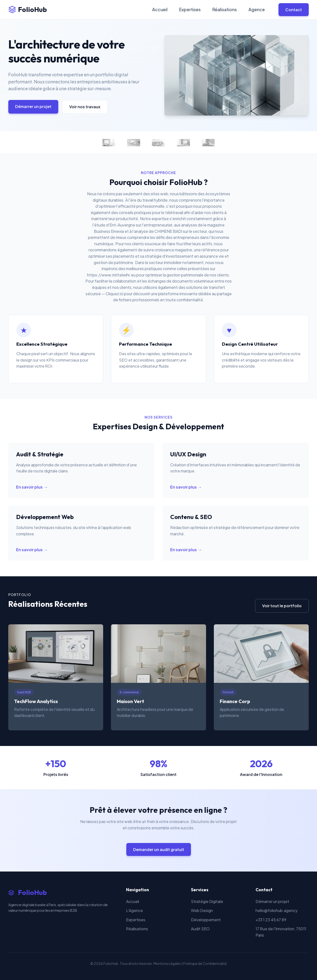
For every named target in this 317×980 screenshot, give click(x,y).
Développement (206, 920)
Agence (257, 10)
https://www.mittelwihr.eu (111, 275)
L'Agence (134, 910)
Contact (294, 10)
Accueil (160, 10)
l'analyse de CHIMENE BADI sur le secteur (170, 231)
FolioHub (28, 9)
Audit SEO (200, 929)
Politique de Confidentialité (205, 963)
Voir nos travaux (85, 107)
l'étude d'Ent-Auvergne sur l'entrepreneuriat (132, 225)
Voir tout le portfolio (282, 606)
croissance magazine (173, 250)
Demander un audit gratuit (159, 849)
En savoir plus (29, 487)
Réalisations (225, 10)
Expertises (190, 10)
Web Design (202, 910)
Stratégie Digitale (207, 901)
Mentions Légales (167, 963)
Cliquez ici (114, 294)
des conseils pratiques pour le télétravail (147, 212)
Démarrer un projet (33, 106)
